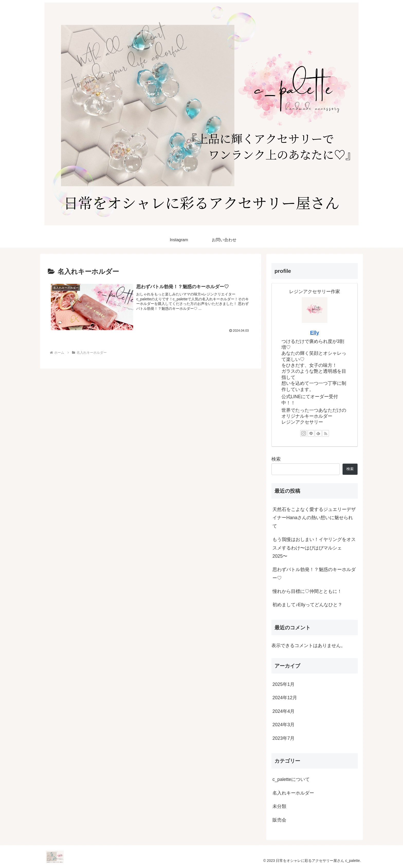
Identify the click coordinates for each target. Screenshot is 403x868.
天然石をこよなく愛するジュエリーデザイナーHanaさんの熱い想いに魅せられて (314, 517)
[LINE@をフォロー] (311, 433)
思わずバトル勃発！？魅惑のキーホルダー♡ (314, 573)
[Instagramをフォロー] (304, 433)
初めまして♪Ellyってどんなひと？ (307, 604)
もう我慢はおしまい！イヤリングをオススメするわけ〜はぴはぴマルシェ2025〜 (314, 548)
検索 (276, 459)
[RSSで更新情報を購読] (326, 433)
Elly (314, 332)
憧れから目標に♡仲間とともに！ (307, 591)
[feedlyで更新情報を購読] (318, 433)
